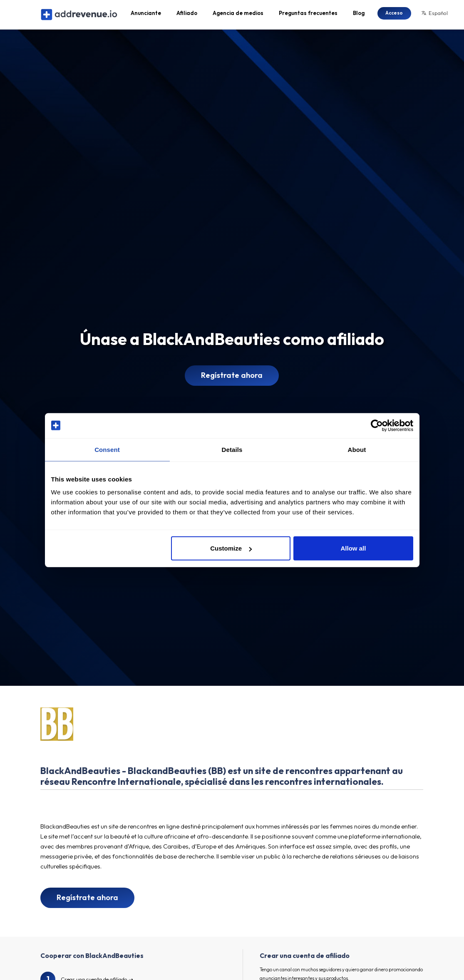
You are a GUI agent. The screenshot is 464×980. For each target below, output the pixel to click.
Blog (359, 15)
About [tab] (357, 449)
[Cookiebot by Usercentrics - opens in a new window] (377, 425)
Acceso (394, 14)
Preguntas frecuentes (308, 15)
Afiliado (187, 15)
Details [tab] (232, 449)
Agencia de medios (238, 15)
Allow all (354, 548)
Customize (231, 548)
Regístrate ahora (232, 379)
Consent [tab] (107, 449)
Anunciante (146, 15)
